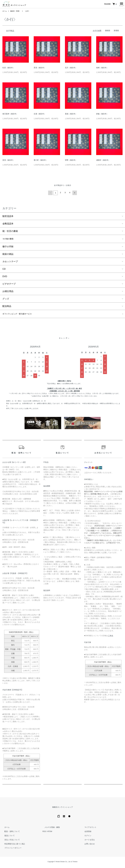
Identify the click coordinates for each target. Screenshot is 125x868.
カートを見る (88, 841)
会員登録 (86, 833)
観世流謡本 (8, 216)
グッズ (6, 299)
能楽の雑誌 (8, 255)
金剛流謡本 (8, 224)
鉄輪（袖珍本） (102, 114)
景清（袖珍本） (40, 68)
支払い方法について (10, 841)
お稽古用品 (8, 292)
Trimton (75, 863)
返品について (8, 837)
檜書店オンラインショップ (62, 808)
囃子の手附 (8, 247)
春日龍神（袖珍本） (10, 114)
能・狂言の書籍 (10, 231)
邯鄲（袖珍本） (71, 161)
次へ (74, 193)
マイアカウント (89, 829)
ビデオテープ (9, 285)
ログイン (86, 837)
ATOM (50, 833)
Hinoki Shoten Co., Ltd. (63, 863)
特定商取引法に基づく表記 (13, 845)
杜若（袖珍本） (8, 68)
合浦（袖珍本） (40, 114)
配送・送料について (10, 833)
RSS (44, 833)
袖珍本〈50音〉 (15, 12)
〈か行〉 (27, 12)
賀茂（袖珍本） (8, 161)
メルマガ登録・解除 (50, 829)
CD (4, 270)
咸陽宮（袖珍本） (103, 161)
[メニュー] (121, 4)
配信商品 (7, 307)
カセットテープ (10, 262)
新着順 (116, 31)
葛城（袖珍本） (71, 114)
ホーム (5, 12)
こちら (111, 637)
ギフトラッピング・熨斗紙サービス (20, 315)
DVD (5, 277)
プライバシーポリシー (11, 849)
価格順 (108, 31)
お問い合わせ (88, 845)
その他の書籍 (9, 239)
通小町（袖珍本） (41, 161)
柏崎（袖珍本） (102, 68)
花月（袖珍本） (71, 68)
